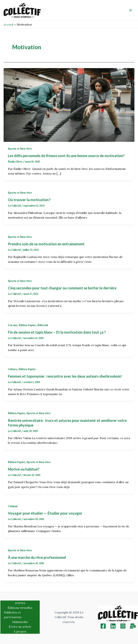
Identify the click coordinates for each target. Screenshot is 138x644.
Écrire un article (20, 627)
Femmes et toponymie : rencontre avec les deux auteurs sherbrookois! (65, 376)
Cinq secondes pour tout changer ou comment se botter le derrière (63, 288)
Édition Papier (27, 325)
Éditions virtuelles (20, 608)
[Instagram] (123, 626)
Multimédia (20, 622)
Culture (12, 369)
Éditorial (43, 325)
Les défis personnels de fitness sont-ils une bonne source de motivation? (67, 156)
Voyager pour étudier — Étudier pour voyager (45, 513)
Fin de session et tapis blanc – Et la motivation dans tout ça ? (57, 332)
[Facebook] (103, 626)
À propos (20, 631)
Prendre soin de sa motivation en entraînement (46, 244)
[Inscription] (133, 626)
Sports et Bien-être (20, 149)
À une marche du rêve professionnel (37, 557)
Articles (20, 603)
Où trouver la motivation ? (30, 200)
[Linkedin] (113, 626)
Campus (13, 506)
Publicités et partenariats (13, 615)
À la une (13, 325)
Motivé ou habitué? (24, 469)
